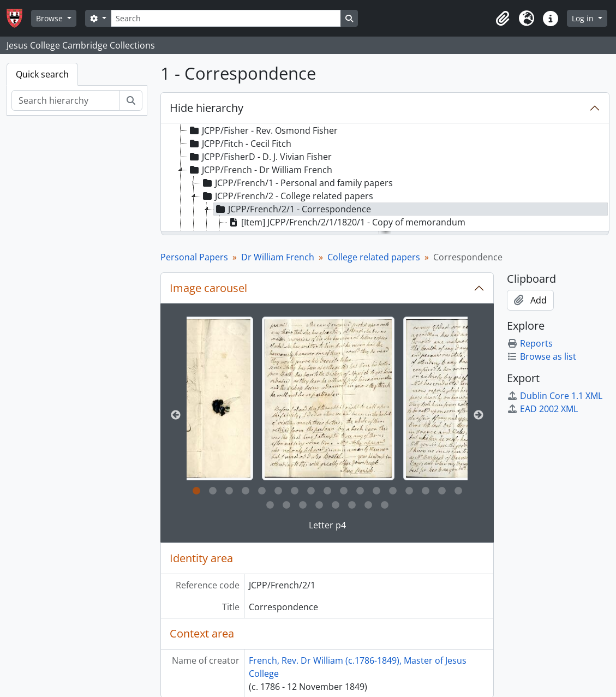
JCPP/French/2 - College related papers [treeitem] (287, 196)
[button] (503, 19)
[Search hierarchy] (66, 100)
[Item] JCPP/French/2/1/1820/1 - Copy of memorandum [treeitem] (346, 222)
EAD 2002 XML (542, 409)
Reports (530, 343)
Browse (50, 18)
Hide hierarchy (207, 108)
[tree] (385, 178)
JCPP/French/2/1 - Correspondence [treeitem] (292, 209)
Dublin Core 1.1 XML (555, 396)
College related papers (374, 257)
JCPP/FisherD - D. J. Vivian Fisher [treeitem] (260, 157)
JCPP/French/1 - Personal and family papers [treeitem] (297, 183)
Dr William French (278, 257)
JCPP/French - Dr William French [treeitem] (260, 170)
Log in (584, 18)
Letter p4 (327, 525)
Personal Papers (194, 257)
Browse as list (542, 356)
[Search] (226, 18)
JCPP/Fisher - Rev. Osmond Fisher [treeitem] (263, 130)
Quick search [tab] (42, 74)
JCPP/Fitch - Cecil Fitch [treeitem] (240, 144)
